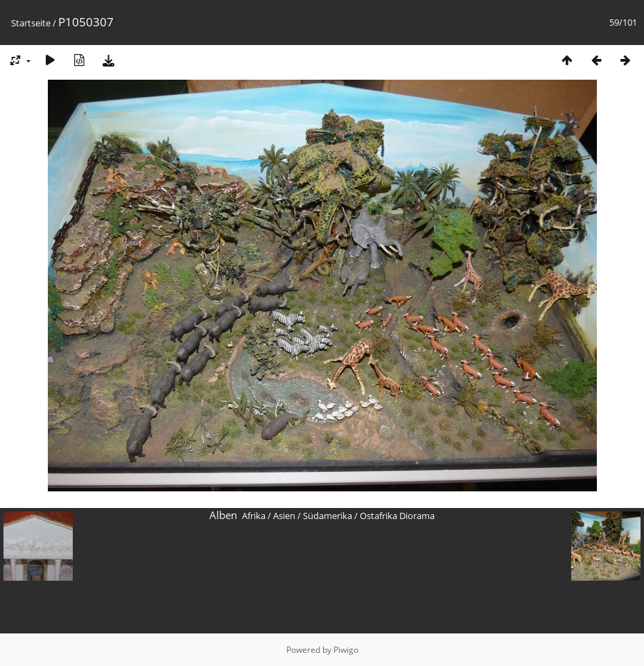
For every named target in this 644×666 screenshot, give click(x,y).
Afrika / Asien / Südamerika (297, 516)
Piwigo (346, 650)
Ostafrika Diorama (397, 516)
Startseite (31, 23)
